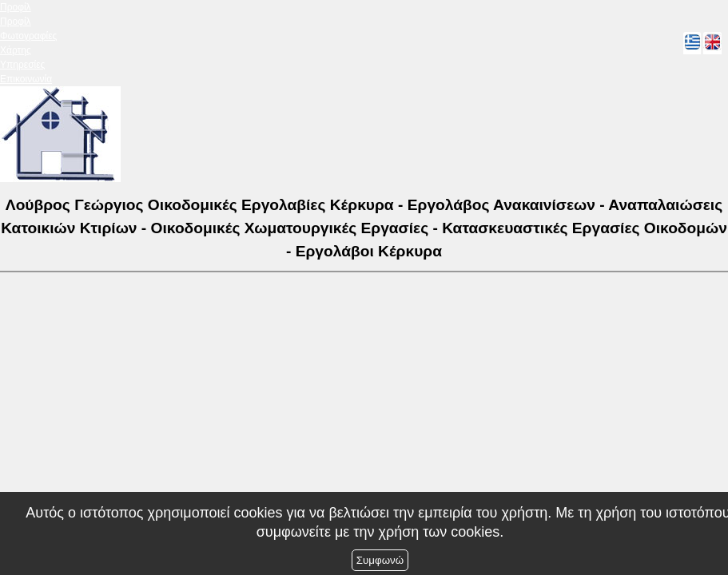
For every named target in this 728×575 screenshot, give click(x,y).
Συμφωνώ (380, 560)
